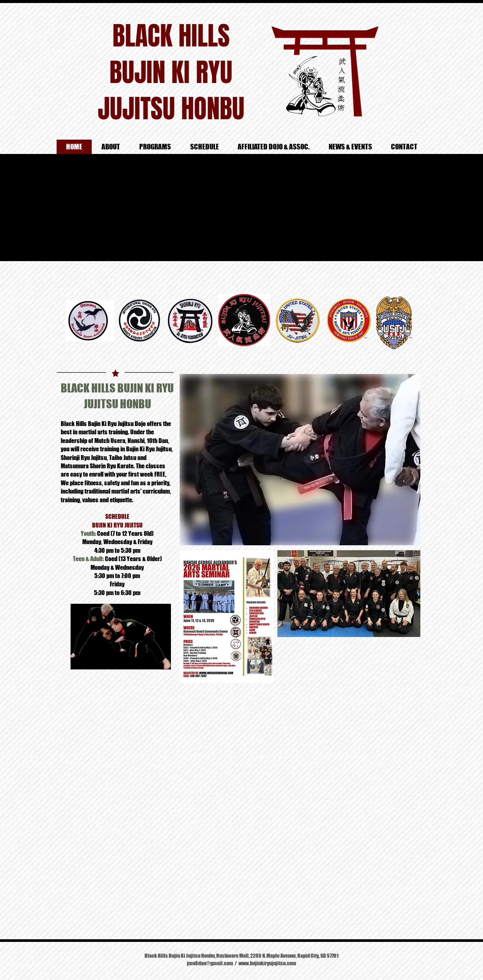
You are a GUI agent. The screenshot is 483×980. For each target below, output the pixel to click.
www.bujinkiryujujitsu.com (267, 963)
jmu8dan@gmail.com (210, 963)
